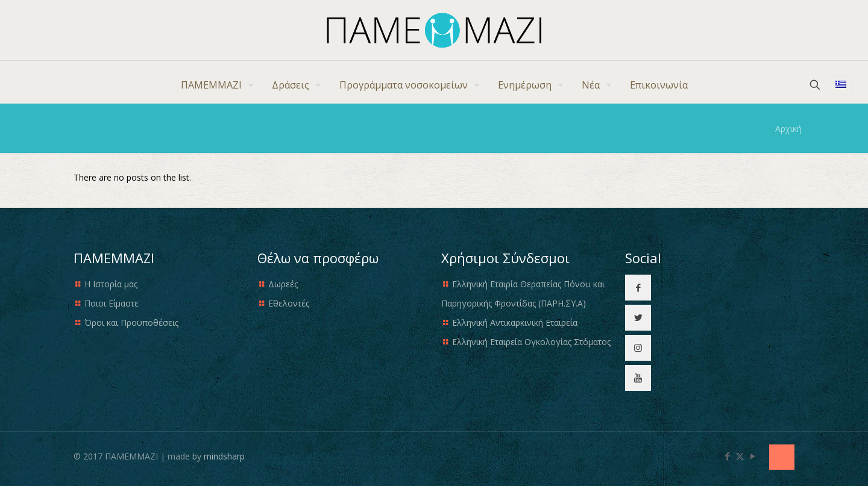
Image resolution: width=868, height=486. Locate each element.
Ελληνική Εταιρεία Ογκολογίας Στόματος (531, 342)
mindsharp (224, 456)
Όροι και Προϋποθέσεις (131, 322)
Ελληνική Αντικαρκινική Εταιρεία (515, 322)
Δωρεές (283, 284)
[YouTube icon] (753, 456)
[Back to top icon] (782, 457)
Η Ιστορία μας (111, 284)
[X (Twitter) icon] (740, 456)
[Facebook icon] (727, 456)
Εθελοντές (289, 303)
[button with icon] (638, 288)
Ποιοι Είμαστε (112, 303)
